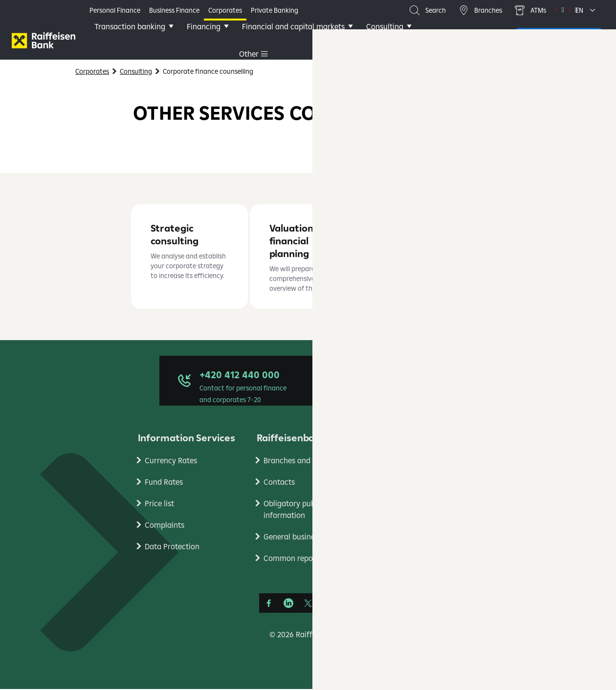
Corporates (225, 10)
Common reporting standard (313, 559)
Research (398, 483)
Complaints (165, 526)
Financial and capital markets (302, 40)
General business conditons (311, 538)
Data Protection (172, 547)
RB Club (396, 461)
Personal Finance (115, 10)
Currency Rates (171, 461)
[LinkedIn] (288, 604)
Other (385, 40)
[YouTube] (328, 604)
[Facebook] (269, 604)
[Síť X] (308, 604)
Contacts (279, 483)
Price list (159, 504)
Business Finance (174, 10)
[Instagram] (347, 604)
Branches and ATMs (297, 461)
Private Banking (275, 10)
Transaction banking (139, 40)
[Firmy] (44, 40)
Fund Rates (164, 483)
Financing (212, 40)
